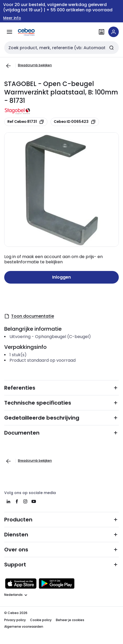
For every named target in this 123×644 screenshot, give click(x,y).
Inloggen (61, 277)
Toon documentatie (29, 316)
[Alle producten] (9, 32)
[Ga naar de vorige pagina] (8, 66)
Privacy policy (15, 620)
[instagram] (25, 501)
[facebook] (17, 501)
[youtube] (34, 501)
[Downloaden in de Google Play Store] (57, 583)
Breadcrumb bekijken (35, 65)
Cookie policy (41, 620)
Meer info (12, 18)
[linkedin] (8, 501)
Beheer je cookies (70, 620)
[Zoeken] (111, 48)
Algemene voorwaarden (24, 627)
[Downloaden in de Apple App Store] (21, 583)
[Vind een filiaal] (101, 32)
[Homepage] (34, 32)
